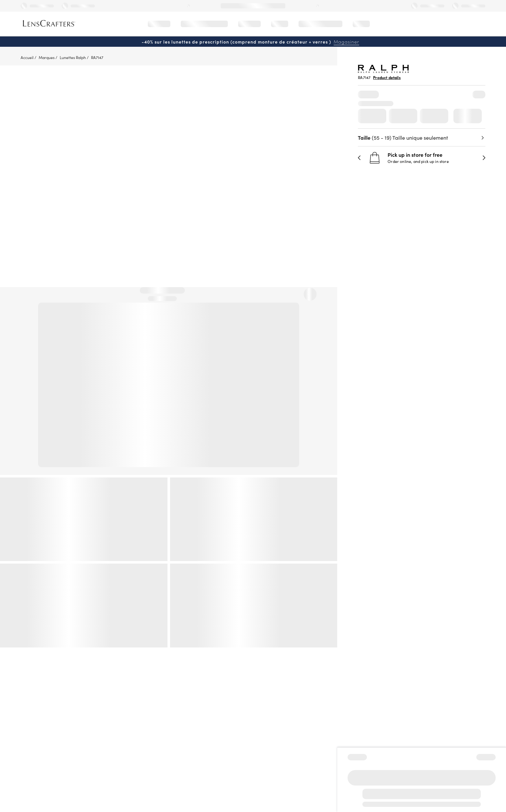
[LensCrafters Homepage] (49, 23)
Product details (387, 77)
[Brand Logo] (383, 71)
